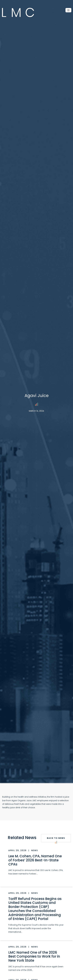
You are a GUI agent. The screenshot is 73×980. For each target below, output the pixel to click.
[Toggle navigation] (68, 10)
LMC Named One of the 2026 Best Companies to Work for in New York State (34, 957)
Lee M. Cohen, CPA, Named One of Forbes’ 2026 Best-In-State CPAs (35, 860)
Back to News (56, 839)
